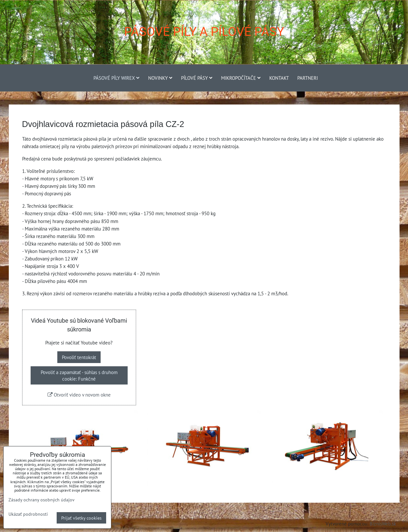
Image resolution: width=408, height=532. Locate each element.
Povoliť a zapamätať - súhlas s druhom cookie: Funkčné (79, 375)
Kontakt (279, 78)
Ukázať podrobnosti (28, 514)
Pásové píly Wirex (117, 78)
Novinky (160, 78)
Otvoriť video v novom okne (79, 395)
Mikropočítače (241, 78)
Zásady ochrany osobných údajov (42, 500)
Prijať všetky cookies (81, 518)
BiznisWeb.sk (383, 524)
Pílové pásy (197, 78)
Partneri (308, 78)
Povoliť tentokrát (79, 357)
